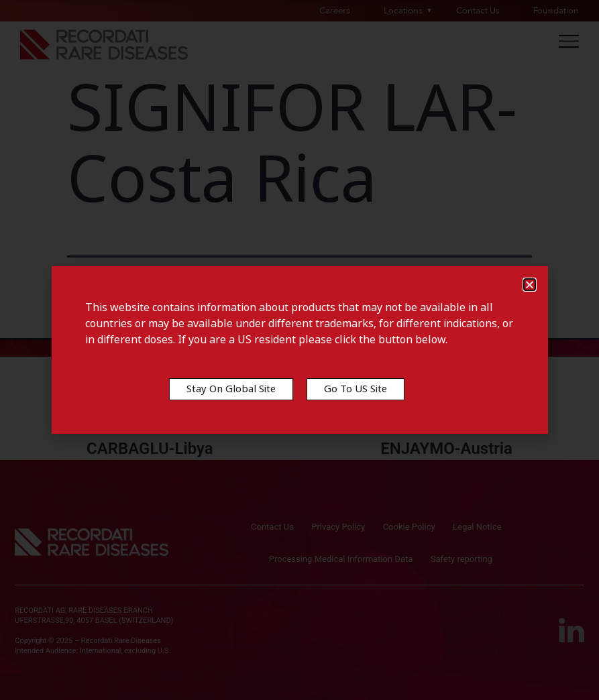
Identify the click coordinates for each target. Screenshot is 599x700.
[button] (530, 285)
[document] (299, 350)
